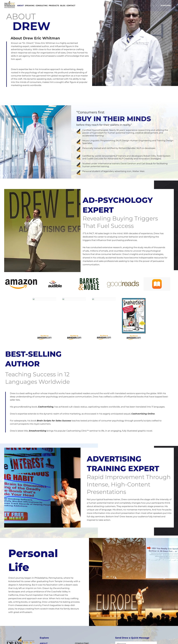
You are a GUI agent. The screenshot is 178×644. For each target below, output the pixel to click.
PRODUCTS (54, 5)
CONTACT (71, 5)
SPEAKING (30, 5)
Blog (63, 5)
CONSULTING (42, 5)
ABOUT (20, 5)
